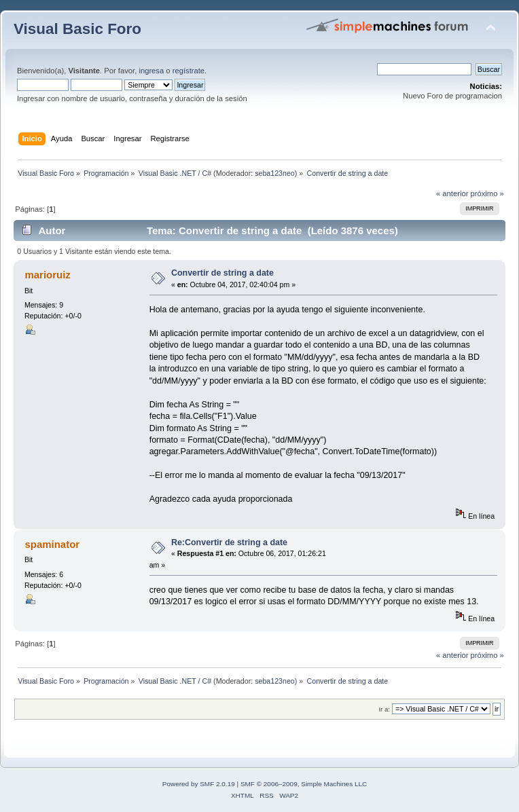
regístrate (189, 71)
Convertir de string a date (222, 273)
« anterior (452, 193)
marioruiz (47, 275)
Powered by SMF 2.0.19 (199, 784)
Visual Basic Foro (77, 29)
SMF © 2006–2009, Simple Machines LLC (304, 784)
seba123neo (275, 173)
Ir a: (384, 709)
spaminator (52, 544)
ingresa (151, 71)
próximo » (487, 193)
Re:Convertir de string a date (229, 542)
